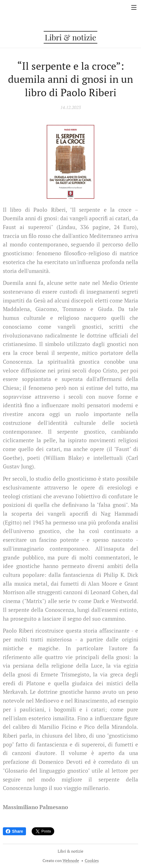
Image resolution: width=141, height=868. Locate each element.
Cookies (92, 860)
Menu (134, 7)
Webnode (71, 860)
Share (14, 831)
